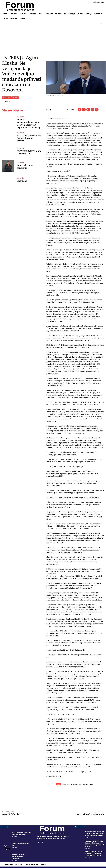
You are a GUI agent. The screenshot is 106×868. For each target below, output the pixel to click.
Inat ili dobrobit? (12, 815)
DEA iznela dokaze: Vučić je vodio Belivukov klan (21, 833)
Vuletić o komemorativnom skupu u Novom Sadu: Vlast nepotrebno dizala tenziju (94, 833)
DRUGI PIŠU (7, 98)
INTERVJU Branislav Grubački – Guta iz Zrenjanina (18, 856)
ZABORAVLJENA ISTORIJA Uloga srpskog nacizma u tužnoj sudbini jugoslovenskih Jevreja (95, 844)
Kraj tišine (22, 181)
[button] (101, 23)
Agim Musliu (66, 784)
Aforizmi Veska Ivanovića (89, 815)
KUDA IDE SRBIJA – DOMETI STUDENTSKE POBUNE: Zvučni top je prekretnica (94, 854)
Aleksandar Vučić (76, 784)
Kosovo (85, 784)
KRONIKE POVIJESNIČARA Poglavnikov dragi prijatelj (29, 138)
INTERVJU (15, 98)
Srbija (91, 784)
